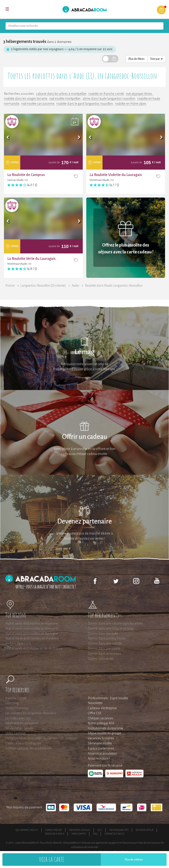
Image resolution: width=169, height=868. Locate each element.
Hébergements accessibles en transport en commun (41, 738)
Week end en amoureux (22, 723)
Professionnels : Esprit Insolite (108, 698)
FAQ (95, 834)
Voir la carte (52, 859)
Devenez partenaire (84, 521)
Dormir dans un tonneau (104, 654)
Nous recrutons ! (99, 758)
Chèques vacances (100, 718)
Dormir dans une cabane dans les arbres (116, 623)
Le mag (85, 352)
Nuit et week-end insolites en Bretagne (32, 628)
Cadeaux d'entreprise (102, 708)
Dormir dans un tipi (101, 659)
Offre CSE (95, 713)
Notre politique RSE (101, 723)
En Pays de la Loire (18, 643)
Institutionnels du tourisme (106, 728)
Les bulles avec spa (18, 718)
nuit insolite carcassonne (38, 104)
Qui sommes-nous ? (27, 830)
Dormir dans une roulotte (105, 643)
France (10, 286)
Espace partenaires (101, 748)
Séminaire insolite (100, 743)
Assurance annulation (102, 753)
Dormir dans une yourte (104, 648)
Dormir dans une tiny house (107, 638)
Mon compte (79, 834)
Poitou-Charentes (17, 708)
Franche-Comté (16, 698)
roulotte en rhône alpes (131, 104)
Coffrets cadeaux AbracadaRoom (28, 748)
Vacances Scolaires (101, 738)
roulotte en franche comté (106, 94)
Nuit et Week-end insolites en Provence (32, 638)
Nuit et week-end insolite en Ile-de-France (34, 648)
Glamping (12, 703)
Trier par (156, 59)
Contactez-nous (114, 834)
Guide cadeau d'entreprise (23, 743)
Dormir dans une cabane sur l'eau (110, 628)
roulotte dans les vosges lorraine (26, 99)
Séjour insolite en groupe (105, 733)
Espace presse (54, 830)
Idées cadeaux (16, 733)
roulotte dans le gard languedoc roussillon (85, 104)
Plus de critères (134, 860)
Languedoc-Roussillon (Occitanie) (43, 286)
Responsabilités (119, 830)
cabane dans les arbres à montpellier (61, 94)
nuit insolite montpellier (65, 99)
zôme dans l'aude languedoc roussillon (109, 99)
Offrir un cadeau (85, 437)
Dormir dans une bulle (103, 634)
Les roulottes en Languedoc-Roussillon (31, 713)
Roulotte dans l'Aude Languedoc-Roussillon (114, 286)
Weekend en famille (19, 728)
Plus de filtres (137, 59)
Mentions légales (80, 830)
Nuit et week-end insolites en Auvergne (32, 634)
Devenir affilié (145, 830)
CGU (100, 830)
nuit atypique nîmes (139, 94)
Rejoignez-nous (55, 834)
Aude (75, 286)
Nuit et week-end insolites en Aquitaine (32, 623)
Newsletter (95, 703)
